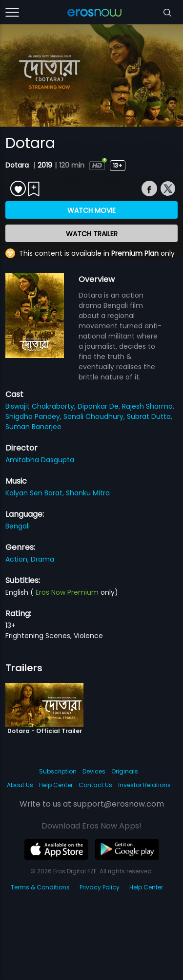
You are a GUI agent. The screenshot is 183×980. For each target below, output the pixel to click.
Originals (125, 771)
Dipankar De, (100, 406)
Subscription (58, 771)
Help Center (56, 785)
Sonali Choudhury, (95, 416)
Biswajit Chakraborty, (41, 406)
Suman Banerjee (33, 427)
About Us (20, 785)
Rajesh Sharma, (148, 406)
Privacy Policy (100, 887)
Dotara (18, 165)
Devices (94, 771)
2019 (45, 165)
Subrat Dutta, (150, 416)
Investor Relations (144, 785)
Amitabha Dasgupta (40, 460)
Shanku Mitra (88, 493)
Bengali (18, 526)
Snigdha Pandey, (34, 416)
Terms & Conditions (40, 887)
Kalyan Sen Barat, (36, 493)
